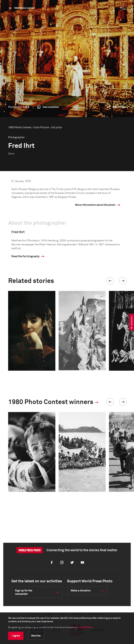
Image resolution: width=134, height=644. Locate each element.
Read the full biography (25, 256)
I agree (16, 636)
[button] (110, 281)
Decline (36, 636)
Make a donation (81, 591)
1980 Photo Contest (24, 8)
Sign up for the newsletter (24, 592)
